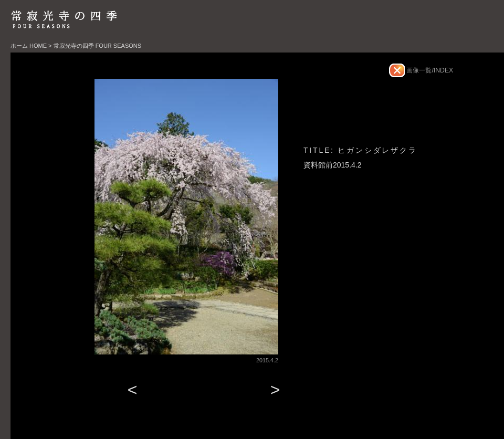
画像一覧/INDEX (429, 70)
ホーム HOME (29, 46)
